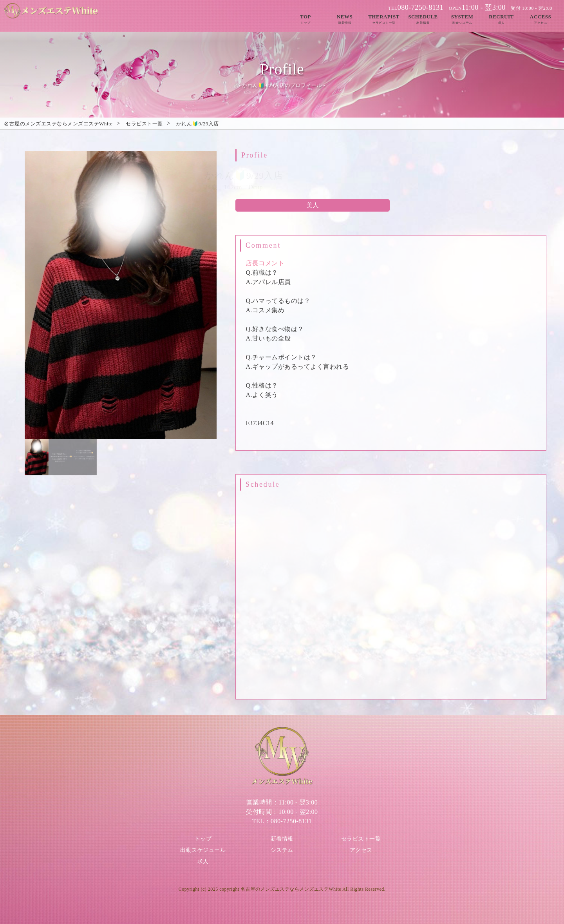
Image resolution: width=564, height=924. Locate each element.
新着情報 (282, 839)
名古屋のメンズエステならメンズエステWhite (291, 889)
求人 (203, 861)
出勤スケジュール (203, 850)
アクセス (361, 850)
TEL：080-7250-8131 (282, 821)
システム (282, 850)
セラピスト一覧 (361, 839)
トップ (203, 839)
